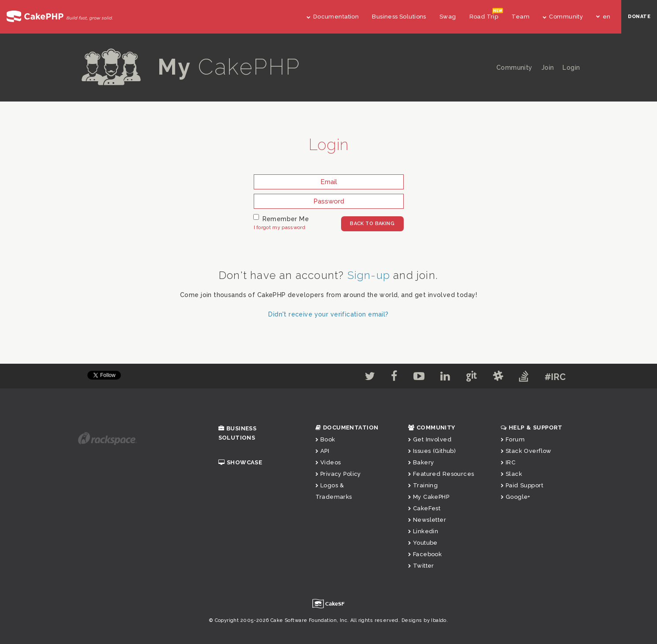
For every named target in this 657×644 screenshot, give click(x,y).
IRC (508, 462)
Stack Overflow (526, 451)
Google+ (516, 497)
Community (563, 17)
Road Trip (484, 17)
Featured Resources (441, 474)
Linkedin (423, 531)
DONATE (639, 17)
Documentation (333, 17)
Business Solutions (399, 17)
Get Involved (430, 439)
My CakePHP (429, 497)
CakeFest (424, 508)
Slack (512, 474)
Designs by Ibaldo (424, 620)
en (603, 17)
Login (571, 68)
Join (548, 68)
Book (325, 439)
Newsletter (427, 520)
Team (520, 17)
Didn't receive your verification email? (328, 314)
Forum (513, 439)
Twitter (421, 566)
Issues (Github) (432, 451)
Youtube (423, 543)
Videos (328, 462)
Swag (448, 17)
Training (423, 485)
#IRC (555, 377)
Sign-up (369, 275)
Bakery (421, 462)
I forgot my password (280, 228)
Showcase (240, 462)
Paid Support (522, 485)
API (323, 451)
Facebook (425, 554)
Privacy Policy (338, 474)
